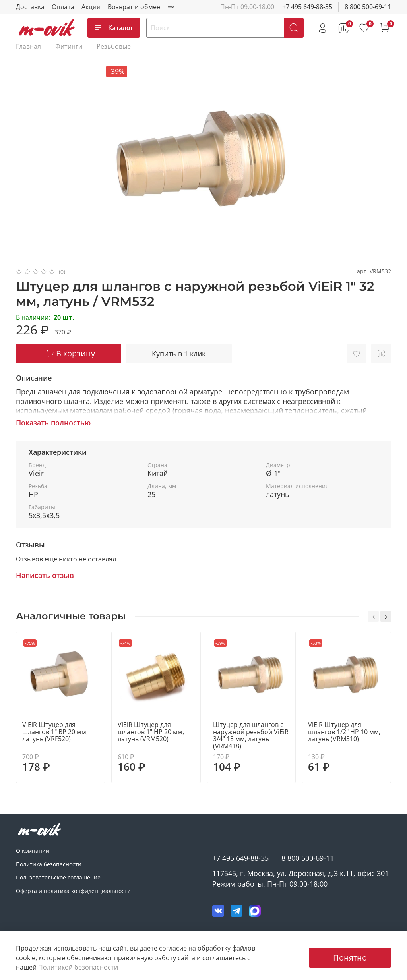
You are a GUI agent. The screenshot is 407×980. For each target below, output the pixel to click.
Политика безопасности (49, 864)
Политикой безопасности (78, 967)
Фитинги (69, 46)
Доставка (30, 7)
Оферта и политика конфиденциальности (73, 891)
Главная (28, 46)
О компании (33, 851)
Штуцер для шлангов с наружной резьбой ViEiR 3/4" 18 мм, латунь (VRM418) (251, 735)
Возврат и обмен (134, 7)
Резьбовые (114, 46)
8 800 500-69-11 (368, 7)
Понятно (350, 958)
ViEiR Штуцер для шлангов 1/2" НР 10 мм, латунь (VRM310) (344, 732)
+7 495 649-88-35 (307, 7)
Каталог (114, 28)
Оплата (63, 7)
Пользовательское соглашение (58, 877)
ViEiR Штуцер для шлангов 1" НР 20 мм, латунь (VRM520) (151, 732)
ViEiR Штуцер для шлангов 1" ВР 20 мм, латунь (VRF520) (55, 732)
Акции (91, 7)
